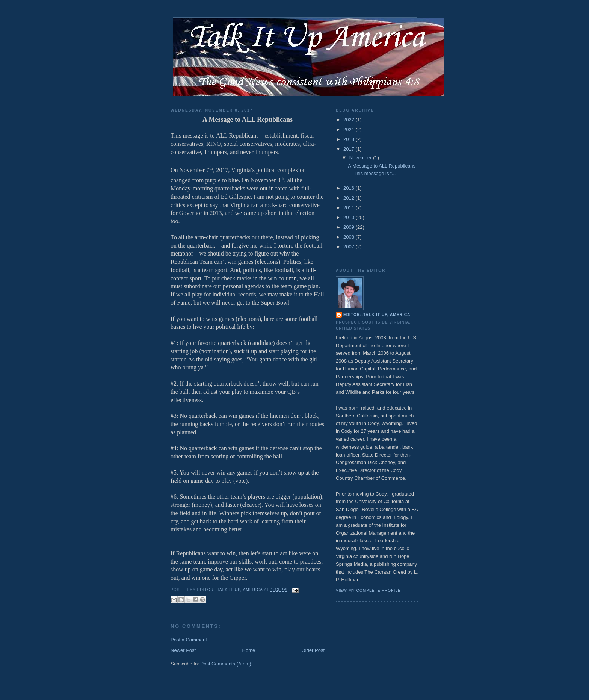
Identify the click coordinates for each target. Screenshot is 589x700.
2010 (350, 217)
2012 (350, 198)
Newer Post (183, 650)
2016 (350, 188)
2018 (350, 139)
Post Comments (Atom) (226, 664)
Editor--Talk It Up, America (377, 315)
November (361, 158)
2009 (350, 227)
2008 (350, 237)
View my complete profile (368, 590)
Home (249, 650)
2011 (350, 208)
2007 (350, 247)
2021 (350, 129)
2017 (350, 149)
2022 (350, 120)
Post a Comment (189, 640)
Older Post (313, 650)
